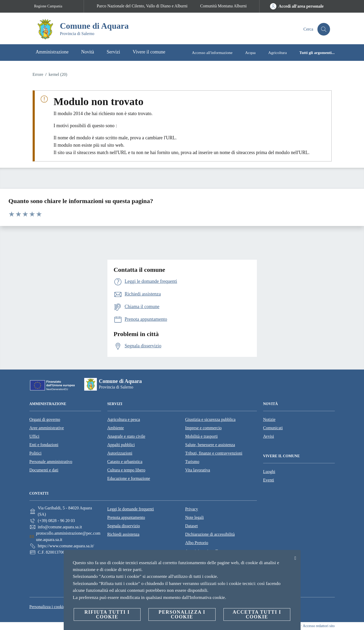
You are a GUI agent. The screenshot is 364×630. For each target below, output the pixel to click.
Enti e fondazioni (44, 445)
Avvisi (269, 436)
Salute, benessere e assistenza (210, 445)
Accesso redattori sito (319, 626)
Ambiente (116, 428)
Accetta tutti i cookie (257, 614)
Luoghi (269, 472)
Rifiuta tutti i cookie (107, 614)
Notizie (269, 419)
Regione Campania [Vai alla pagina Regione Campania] (48, 6)
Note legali (194, 517)
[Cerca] (324, 29)
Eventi (269, 480)
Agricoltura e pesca (124, 419)
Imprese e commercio (204, 428)
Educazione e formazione (129, 478)
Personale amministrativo (51, 462)
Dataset (191, 526)
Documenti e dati (44, 470)
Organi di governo (45, 419)
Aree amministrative (47, 428)
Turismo (192, 462)
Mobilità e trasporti (202, 436)
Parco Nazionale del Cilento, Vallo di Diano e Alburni (142, 6)
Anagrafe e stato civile (126, 436)
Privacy (191, 509)
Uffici (34, 436)
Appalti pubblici (121, 445)
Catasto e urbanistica (125, 462)
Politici (36, 453)
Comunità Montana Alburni (223, 6)
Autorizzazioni (120, 453)
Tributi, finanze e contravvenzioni (214, 453)
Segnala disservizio (123, 526)
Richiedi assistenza (123, 534)
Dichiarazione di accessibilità (210, 534)
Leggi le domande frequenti (130, 509)
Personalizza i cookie (47, 607)
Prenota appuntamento (126, 517)
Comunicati (273, 428)
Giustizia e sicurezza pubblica (210, 419)
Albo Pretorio (197, 543)
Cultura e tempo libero (126, 470)
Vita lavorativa (198, 470)
